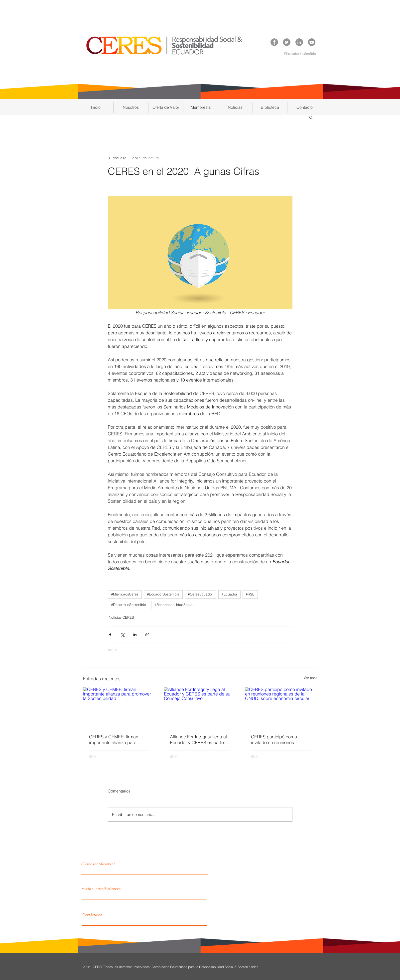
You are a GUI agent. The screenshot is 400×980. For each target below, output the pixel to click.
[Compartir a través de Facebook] (110, 635)
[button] (131, 107)
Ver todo (311, 678)
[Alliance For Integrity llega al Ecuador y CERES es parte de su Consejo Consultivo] (200, 707)
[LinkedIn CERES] (299, 42)
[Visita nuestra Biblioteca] (130, 889)
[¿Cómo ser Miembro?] (124, 864)
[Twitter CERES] (287, 42)
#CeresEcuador (200, 594)
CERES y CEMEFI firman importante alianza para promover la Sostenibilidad (116, 740)
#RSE (250, 594)
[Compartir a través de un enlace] (147, 635)
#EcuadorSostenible (163, 594)
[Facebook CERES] (274, 42)
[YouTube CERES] (312, 42)
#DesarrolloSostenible (129, 605)
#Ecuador (229, 594)
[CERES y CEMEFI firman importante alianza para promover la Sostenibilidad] (119, 707)
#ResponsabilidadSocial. (174, 605)
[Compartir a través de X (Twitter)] (122, 635)
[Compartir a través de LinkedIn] (135, 635)
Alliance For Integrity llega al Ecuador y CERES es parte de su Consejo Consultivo (198, 740)
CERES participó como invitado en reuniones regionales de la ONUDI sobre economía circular (275, 740)
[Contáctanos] (127, 915)
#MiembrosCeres (125, 594)
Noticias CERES (121, 617)
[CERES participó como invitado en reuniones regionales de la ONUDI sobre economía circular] (281, 707)
